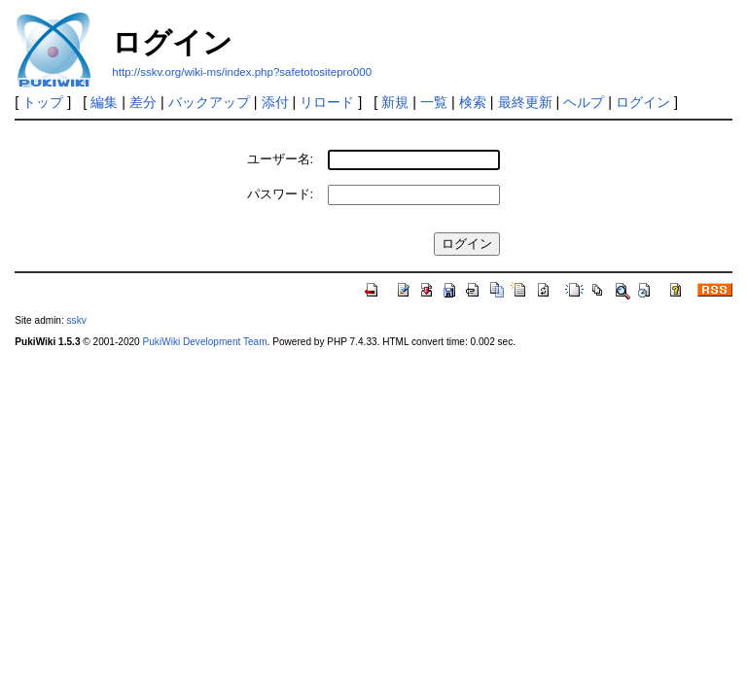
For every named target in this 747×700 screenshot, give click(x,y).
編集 (104, 102)
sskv (77, 320)
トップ (43, 102)
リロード (327, 102)
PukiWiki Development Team (205, 342)
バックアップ (209, 102)
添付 (275, 102)
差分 (143, 102)
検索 (473, 102)
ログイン (643, 102)
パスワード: (281, 194)
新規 (395, 102)
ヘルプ (584, 102)
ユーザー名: (281, 159)
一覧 (434, 102)
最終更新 (525, 102)
